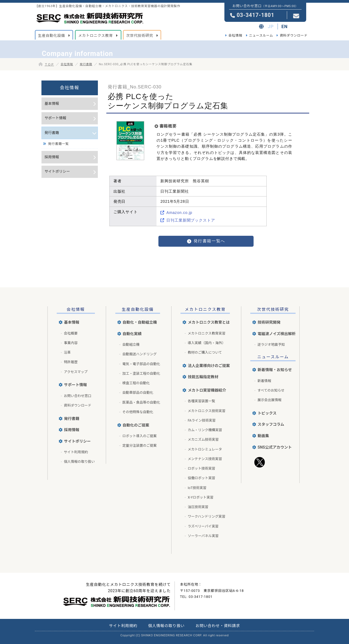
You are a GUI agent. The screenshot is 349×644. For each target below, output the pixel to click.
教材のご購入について (205, 352)
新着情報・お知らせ (275, 370)
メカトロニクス (96, 36)
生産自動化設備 (138, 309)
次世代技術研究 (273, 309)
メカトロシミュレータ (205, 449)
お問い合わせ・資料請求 (218, 626)
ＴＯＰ (49, 65)
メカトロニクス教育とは (209, 322)
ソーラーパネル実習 (203, 536)
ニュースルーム (261, 35)
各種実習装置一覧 (201, 401)
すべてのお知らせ (271, 390)
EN (285, 26)
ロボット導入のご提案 (140, 436)
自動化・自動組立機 (140, 322)
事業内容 (71, 343)
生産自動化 (51, 36)
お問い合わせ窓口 (78, 396)
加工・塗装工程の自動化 (141, 373)
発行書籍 (86, 64)
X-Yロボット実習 (200, 497)
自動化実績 (132, 334)
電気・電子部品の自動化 (141, 364)
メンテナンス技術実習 (205, 459)
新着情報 (264, 381)
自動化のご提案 (136, 425)
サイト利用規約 (76, 452)
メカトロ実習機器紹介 (207, 390)
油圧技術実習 (198, 507)
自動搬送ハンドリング (140, 354)
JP (271, 26)
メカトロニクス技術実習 (206, 411)
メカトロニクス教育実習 (206, 333)
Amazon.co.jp (179, 213)
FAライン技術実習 (201, 420)
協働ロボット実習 (201, 478)
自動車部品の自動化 (138, 393)
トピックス (267, 413)
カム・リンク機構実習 (205, 430)
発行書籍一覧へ (209, 241)
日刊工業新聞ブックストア (191, 220)
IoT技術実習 (197, 488)
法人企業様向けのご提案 (209, 366)
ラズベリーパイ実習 (203, 526)
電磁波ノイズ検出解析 (277, 334)
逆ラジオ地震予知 (271, 345)
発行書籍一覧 (58, 144)
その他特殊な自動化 (138, 412)
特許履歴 (71, 362)
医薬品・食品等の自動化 (141, 402)
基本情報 (52, 104)
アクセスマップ (76, 372)
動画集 (263, 436)
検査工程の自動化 (136, 383)
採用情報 (52, 157)
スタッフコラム (271, 424)
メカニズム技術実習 (203, 439)
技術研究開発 (269, 322)
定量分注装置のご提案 (140, 445)
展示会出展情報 (269, 400)
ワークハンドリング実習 (206, 516)
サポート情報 (55, 118)
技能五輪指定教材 (203, 377)
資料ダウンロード (294, 35)
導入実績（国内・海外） (207, 343)
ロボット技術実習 (201, 468)
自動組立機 (131, 345)
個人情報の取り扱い (79, 462)
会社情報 (235, 35)
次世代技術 (140, 36)
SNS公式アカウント (275, 447)
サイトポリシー (57, 172)
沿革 (67, 352)
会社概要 (71, 333)
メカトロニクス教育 (205, 309)
